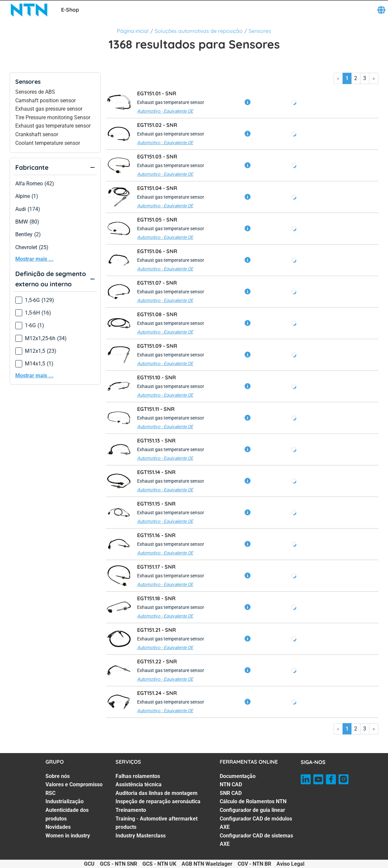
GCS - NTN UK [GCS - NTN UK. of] (159, 864)
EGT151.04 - (157, 188)
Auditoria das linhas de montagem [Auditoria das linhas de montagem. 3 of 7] (156, 793)
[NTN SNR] (29, 10)
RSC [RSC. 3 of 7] (50, 793)
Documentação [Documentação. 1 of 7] (238, 776)
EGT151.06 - (157, 251)
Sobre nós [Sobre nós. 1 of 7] (58, 776)
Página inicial (133, 31)
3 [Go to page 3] (365, 78)
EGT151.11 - (156, 409)
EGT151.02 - (157, 125)
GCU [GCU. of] (89, 864)
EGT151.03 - (157, 156)
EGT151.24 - (157, 693)
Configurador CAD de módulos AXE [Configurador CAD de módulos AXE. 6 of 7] (256, 823)
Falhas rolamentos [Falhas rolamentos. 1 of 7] (138, 776)
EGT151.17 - (156, 567)
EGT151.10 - (156, 377)
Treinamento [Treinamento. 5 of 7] (131, 810)
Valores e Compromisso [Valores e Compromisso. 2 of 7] (74, 784)
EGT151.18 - (156, 598)
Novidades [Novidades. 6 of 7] (58, 827)
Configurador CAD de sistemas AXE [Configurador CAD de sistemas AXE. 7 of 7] (256, 840)
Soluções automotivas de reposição (199, 31)
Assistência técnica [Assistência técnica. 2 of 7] (139, 784)
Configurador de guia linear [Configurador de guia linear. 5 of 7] (252, 810)
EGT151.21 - (156, 630)
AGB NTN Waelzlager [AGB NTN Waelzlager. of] (207, 864)
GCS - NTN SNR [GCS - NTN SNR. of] (118, 864)
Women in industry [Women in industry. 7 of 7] (68, 836)
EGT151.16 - (156, 535)
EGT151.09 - (157, 346)
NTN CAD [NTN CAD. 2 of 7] (231, 784)
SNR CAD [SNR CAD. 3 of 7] (231, 793)
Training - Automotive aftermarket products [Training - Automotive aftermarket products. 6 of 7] (156, 823)
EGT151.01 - (157, 93)
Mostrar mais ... (34, 259)
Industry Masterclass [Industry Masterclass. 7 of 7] (141, 836)
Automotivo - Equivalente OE (165, 111)
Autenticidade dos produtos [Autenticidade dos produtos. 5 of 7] (67, 814)
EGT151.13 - (156, 440)
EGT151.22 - (157, 661)
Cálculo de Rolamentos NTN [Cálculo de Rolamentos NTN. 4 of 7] (253, 801)
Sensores (260, 31)
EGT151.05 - (157, 220)
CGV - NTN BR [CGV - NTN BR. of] (254, 864)
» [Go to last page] (374, 78)
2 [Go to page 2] (356, 78)
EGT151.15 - (156, 504)
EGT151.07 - (157, 283)
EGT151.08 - (157, 314)
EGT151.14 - (156, 472)
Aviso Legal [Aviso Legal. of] (290, 864)
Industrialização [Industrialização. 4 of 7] (65, 801)
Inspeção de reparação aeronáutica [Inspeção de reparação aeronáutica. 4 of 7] (158, 801)
